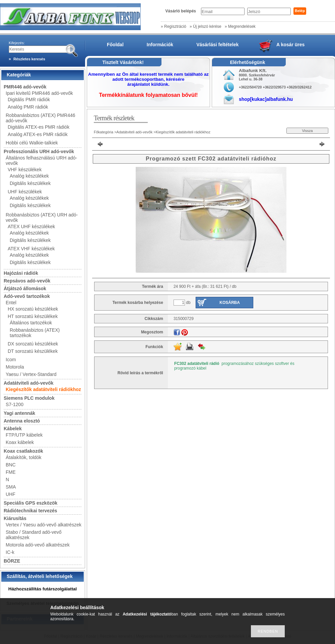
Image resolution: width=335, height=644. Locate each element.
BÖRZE (12, 561)
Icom (11, 360)
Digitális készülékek (30, 183)
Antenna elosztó (22, 421)
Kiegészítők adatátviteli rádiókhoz (43, 389)
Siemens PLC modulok (29, 398)
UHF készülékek (25, 192)
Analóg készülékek (29, 176)
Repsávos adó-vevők (27, 281)
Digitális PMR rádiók (29, 100)
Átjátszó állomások (25, 288)
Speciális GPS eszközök (30, 503)
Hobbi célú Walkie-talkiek (32, 143)
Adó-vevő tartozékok (27, 296)
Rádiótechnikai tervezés (30, 511)
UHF (11, 494)
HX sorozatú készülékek (33, 309)
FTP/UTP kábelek (24, 435)
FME (11, 472)
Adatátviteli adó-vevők (29, 383)
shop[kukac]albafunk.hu (266, 99)
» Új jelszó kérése (206, 26)
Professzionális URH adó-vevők (39, 151)
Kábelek (13, 429)
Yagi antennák (19, 413)
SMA (11, 487)
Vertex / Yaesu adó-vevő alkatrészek (44, 525)
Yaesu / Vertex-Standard (31, 374)
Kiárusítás (15, 518)
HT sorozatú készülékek (33, 316)
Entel (11, 303)
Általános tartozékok (31, 323)
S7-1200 (15, 404)
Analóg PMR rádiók (28, 107)
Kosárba (230, 303)
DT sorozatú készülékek (33, 351)
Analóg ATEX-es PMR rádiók (38, 134)
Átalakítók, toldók (24, 457)
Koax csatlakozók (23, 451)
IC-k (10, 552)
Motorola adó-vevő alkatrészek (38, 545)
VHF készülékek (25, 170)
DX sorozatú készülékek (33, 344)
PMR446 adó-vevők (25, 87)
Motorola (15, 367)
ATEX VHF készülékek (31, 249)
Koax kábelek (20, 442)
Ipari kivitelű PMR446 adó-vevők (39, 93)
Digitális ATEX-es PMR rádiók (39, 127)
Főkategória (104, 132)
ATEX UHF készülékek (31, 227)
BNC (11, 465)
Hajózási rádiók (21, 273)
